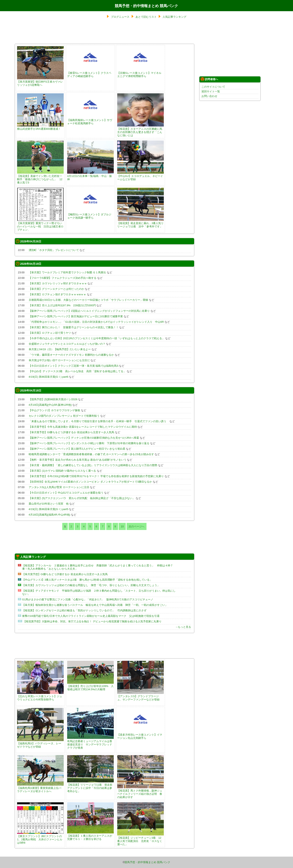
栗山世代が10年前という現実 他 (49, 504)
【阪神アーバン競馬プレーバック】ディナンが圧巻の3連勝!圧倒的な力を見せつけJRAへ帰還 (84, 438)
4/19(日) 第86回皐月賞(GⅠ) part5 (49, 509)
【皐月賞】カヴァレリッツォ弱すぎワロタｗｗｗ (58, 283)
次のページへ (137, 526)
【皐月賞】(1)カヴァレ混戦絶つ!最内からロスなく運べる (62, 471)
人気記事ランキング (174, 17)
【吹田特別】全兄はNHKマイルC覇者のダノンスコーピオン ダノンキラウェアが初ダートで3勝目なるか (90, 482)
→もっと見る (183, 627)
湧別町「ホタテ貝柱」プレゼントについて (54, 250)
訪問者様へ (209, 79)
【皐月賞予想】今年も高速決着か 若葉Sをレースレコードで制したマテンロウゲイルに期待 (83, 427)
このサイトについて (213, 87)
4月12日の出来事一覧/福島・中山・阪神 (90, 176)
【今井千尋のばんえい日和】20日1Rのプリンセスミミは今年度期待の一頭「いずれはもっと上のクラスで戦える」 (97, 338)
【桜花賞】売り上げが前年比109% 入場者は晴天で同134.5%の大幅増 (90, 686)
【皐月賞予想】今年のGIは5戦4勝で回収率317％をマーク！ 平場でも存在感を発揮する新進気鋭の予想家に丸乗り (96, 476)
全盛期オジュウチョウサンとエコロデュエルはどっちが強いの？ (67, 344)
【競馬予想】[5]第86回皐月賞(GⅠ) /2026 (53, 399)
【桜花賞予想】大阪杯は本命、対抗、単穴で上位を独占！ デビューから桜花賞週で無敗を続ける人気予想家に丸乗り (92, 621)
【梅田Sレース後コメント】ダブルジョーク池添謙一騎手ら (90, 214)
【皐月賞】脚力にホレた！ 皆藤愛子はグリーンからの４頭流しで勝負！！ (74, 327)
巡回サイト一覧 (211, 91)
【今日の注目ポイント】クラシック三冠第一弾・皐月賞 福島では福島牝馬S (74, 366)
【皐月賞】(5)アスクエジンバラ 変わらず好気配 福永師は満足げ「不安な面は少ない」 (82, 498)
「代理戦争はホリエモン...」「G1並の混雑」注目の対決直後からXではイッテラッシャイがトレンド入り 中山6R (96, 322)
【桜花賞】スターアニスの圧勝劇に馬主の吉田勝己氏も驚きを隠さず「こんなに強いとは (140, 130)
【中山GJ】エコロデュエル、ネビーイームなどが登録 (140, 176)
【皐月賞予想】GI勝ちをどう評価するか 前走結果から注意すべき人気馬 (71, 432)
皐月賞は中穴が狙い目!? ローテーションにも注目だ (59, 360)
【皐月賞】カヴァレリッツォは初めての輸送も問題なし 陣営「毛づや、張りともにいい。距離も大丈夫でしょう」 (91, 585)
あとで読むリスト (146, 17)
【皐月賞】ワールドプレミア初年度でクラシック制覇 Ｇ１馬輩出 (67, 272)
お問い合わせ (209, 96)
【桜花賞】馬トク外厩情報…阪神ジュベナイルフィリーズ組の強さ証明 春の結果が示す (140, 792)
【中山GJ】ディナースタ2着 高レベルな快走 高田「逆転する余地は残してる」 (77, 371)
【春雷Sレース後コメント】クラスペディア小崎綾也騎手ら (90, 73)
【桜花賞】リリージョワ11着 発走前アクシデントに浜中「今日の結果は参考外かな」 (90, 786)
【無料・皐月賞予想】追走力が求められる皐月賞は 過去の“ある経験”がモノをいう (78, 460)
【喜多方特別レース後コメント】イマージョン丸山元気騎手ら (140, 735)
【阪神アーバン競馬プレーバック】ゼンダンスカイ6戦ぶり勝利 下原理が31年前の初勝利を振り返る (89, 443)
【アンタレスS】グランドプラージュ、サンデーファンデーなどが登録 (140, 696)
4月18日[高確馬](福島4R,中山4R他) (49, 515)
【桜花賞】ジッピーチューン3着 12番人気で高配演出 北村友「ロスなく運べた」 (140, 839)
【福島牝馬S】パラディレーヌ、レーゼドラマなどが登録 (40, 743)
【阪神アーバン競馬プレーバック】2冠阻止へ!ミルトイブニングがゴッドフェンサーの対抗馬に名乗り (89, 311)
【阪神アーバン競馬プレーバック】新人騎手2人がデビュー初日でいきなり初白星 (77, 449)
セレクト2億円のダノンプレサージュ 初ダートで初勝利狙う (64, 416)
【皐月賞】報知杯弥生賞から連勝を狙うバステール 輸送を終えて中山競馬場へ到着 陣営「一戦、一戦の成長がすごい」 (95, 605)
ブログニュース (120, 17)
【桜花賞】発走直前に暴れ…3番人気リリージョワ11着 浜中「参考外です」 (140, 223)
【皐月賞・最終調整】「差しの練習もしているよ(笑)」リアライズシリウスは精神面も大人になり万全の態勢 (93, 465)
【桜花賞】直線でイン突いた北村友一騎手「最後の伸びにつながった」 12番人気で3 (40, 178)
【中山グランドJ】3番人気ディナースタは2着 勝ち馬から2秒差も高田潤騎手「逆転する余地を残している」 (87, 580)
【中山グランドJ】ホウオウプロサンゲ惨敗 (55, 410)
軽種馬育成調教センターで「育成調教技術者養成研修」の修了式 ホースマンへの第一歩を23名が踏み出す (91, 454)
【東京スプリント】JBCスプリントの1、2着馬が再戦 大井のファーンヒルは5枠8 (40, 838)
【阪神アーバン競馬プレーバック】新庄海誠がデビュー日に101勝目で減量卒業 (76, 316)
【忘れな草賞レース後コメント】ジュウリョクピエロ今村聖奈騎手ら (40, 696)
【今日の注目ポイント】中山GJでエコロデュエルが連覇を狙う (66, 493)
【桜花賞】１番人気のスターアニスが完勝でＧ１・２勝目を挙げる (90, 836)
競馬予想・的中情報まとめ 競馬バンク (146, 6)
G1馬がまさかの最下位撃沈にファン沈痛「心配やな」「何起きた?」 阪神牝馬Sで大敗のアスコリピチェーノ (88, 599)
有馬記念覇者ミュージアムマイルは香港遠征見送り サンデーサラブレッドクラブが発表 (90, 743)
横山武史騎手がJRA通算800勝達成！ (40, 127)
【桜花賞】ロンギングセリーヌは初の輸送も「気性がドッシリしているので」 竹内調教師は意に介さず (84, 610)
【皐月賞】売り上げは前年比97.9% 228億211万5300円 (62, 305)
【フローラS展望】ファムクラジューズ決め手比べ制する (63, 278)
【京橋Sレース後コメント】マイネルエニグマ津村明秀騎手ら (140, 73)
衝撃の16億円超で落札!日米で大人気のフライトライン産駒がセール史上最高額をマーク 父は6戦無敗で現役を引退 (91, 616)
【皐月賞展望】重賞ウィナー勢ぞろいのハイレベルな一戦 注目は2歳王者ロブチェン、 (40, 225)
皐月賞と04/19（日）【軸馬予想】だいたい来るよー (60, 349)
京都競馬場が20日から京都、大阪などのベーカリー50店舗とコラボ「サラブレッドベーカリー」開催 (89, 300)
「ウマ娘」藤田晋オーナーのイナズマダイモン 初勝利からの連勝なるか (71, 355)
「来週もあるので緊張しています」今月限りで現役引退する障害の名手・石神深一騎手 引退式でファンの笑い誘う (99, 421)
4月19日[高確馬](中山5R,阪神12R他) (50, 405)
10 (122, 526)
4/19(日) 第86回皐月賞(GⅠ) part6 (49, 377)
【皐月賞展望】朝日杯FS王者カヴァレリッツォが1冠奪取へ (40, 82)
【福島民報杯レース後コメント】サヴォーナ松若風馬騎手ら (90, 120)
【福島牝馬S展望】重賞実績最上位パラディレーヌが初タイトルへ (40, 788)
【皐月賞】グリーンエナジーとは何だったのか (56, 289)
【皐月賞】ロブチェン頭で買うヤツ (50, 333)
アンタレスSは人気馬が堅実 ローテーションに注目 (59, 487)
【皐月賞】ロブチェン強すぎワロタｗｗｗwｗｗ (57, 294)
